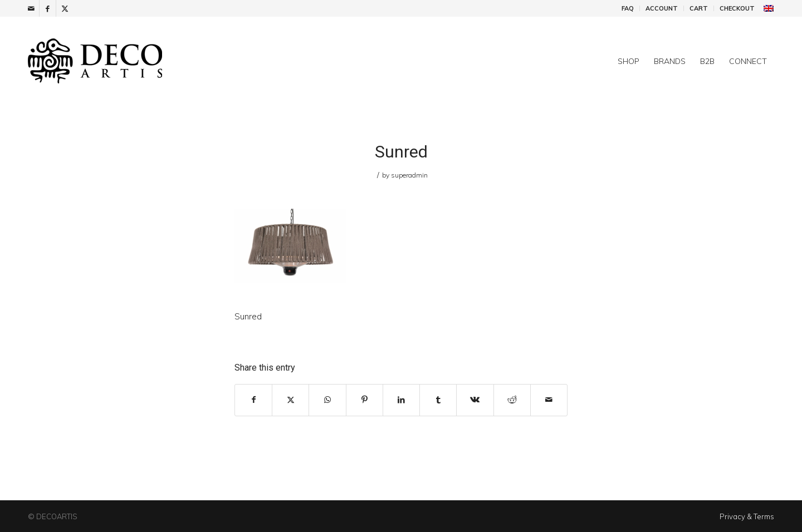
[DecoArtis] (123, 61)
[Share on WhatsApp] (327, 400)
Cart (699, 8)
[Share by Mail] (549, 400)
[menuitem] (628, 8)
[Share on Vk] (475, 400)
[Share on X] (290, 400)
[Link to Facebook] (48, 8)
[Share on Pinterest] (365, 400)
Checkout (737, 8)
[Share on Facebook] (253, 400)
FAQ (628, 8)
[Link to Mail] (31, 8)
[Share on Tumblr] (438, 400)
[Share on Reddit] (512, 400)
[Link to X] (65, 8)
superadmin (409, 175)
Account (662, 8)
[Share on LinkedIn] (401, 400)
